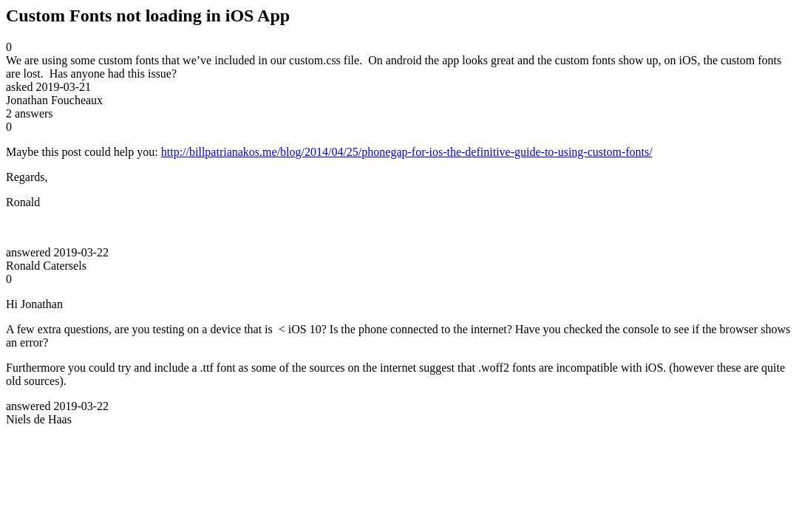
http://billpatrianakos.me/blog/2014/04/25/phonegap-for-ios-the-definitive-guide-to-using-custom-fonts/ (407, 152)
